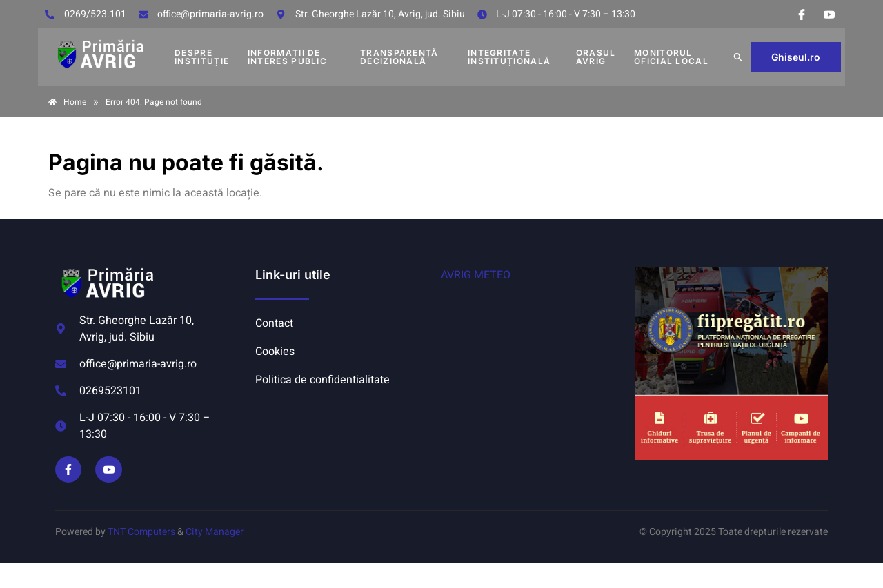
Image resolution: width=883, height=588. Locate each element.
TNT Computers (141, 532)
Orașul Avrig (596, 57)
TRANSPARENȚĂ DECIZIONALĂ (399, 57)
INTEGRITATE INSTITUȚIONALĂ (509, 57)
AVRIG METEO (476, 275)
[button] (738, 57)
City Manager (215, 532)
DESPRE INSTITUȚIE (202, 57)
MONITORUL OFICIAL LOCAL (671, 57)
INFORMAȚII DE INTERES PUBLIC (287, 57)
